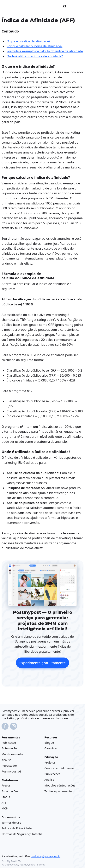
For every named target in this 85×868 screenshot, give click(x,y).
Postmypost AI (11, 771)
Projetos (50, 762)
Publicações (52, 774)
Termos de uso (11, 822)
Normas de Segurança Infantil (22, 834)
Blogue (49, 743)
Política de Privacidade (17, 828)
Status (6, 797)
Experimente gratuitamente (42, 663)
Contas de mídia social (60, 768)
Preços (6, 785)
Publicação (9, 743)
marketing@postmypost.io (46, 856)
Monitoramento (12, 754)
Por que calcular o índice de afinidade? (34, 46)
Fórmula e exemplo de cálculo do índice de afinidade (45, 51)
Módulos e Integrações (60, 785)
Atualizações (10, 791)
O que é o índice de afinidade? (28, 41)
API (4, 803)
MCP (5, 808)
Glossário (51, 748)
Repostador (9, 765)
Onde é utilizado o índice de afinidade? (35, 56)
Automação (9, 748)
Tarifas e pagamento (58, 791)
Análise (6, 760)
